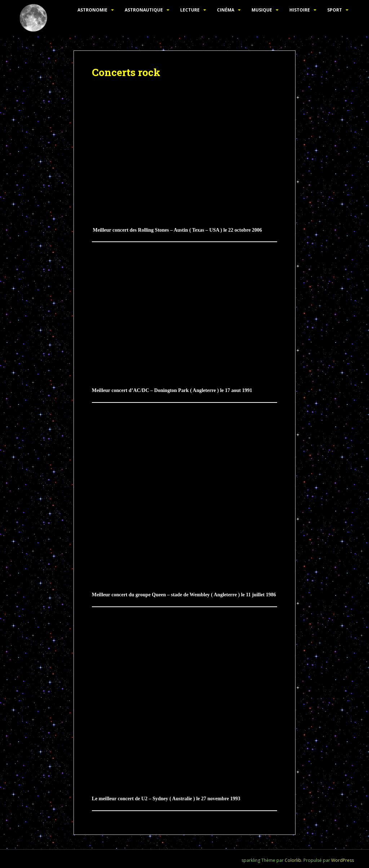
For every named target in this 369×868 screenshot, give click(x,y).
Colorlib (293, 860)
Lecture (190, 10)
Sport (335, 10)
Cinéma (226, 10)
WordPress (343, 860)
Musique (262, 10)
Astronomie (92, 10)
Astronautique (144, 10)
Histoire (300, 10)
